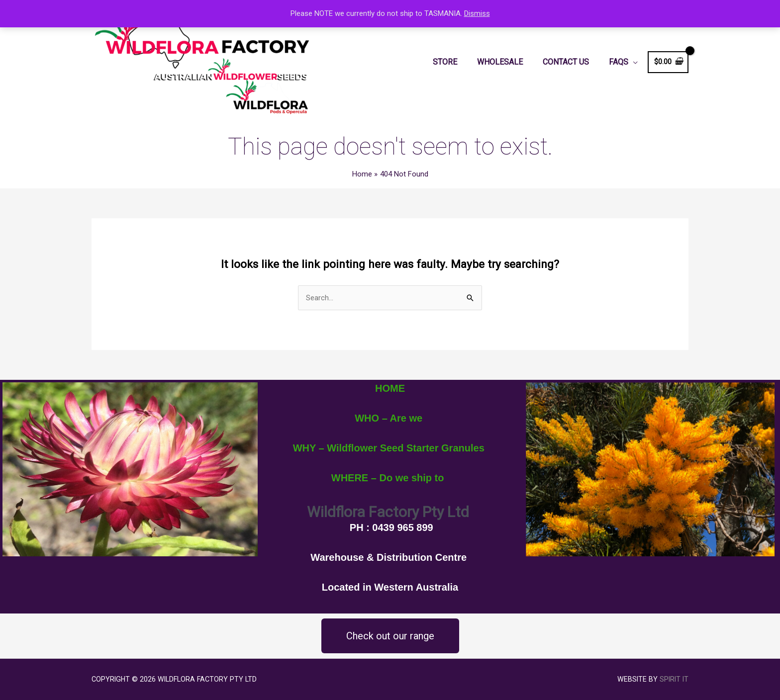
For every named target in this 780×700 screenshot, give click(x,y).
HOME (390, 388)
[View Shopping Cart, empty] (668, 62)
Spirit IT (674, 679)
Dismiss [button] (477, 13)
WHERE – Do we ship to (388, 478)
